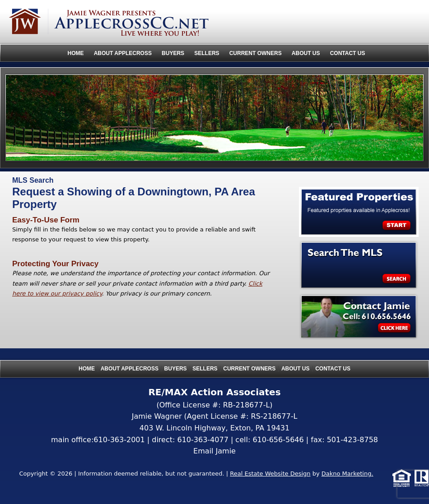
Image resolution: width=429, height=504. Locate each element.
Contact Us (348, 53)
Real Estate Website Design (270, 474)
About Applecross (123, 53)
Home (76, 53)
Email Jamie (214, 451)
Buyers (173, 53)
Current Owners (256, 53)
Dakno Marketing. (347, 474)
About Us (306, 53)
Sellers (207, 53)
